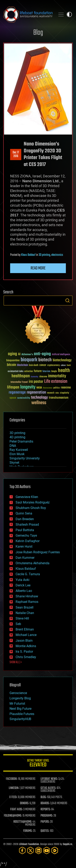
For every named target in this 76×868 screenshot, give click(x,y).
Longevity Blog (20, 698)
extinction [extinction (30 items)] (29, 372)
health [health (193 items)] (64, 371)
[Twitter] (30, 850)
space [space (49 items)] (13, 398)
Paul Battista (25, 530)
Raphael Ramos (27, 602)
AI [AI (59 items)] (19, 354)
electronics (57, 255)
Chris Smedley (26, 657)
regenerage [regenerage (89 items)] (17, 393)
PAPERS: (45, 822)
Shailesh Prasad (27, 525)
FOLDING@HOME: (13, 816)
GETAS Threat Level (38, 764)
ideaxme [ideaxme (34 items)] (43, 377)
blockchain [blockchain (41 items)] (22, 365)
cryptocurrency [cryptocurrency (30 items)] (54, 365)
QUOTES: (45, 831)
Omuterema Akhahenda (33, 563)
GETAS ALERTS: (48, 788)
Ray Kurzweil (19, 450)
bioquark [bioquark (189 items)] (29, 360)
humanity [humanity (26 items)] (35, 377)
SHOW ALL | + (16, 662)
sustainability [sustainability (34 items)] (24, 398)
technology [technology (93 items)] (39, 398)
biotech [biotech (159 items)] (45, 360)
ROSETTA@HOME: (23, 822)
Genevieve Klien (27, 497)
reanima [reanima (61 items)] (66, 388)
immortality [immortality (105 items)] (57, 376)
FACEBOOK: (12, 779)
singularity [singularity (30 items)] (65, 393)
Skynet (14, 463)
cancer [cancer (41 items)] (43, 365)
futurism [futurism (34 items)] (46, 372)
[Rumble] (55, 850)
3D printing (44, 255)
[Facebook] (22, 850)
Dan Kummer (25, 558)
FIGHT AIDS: (16, 809)
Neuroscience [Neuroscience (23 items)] (48, 388)
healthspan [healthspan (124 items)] (21, 376)
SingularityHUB (20, 719)
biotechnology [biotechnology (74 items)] (62, 360)
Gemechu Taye (26, 535)
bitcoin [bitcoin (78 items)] (11, 365)
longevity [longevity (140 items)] (28, 387)
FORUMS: (28, 831)
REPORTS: (46, 809)
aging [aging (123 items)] (12, 354)
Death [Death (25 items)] (69, 365)
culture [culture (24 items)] (63, 365)
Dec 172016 (16, 154)
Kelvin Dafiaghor (28, 541)
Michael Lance (26, 635)
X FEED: (13, 797)
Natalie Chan (25, 613)
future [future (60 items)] (38, 371)
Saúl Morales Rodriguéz (33, 502)
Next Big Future (20, 709)
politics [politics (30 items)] (57, 388)
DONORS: (24, 803)
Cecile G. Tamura (28, 574)
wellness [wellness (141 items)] (39, 403)
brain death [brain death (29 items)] (34, 365)
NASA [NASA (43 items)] (39, 388)
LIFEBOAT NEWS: (49, 779)
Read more (38, 268)
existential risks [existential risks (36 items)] (16, 372)
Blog (38, 33)
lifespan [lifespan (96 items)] (13, 387)
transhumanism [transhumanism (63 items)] (59, 398)
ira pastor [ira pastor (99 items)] (36, 382)
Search (67, 301)
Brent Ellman (25, 629)
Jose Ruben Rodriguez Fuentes (38, 552)
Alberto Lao (24, 591)
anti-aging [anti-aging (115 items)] (42, 354)
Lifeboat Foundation (29, 844)
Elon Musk (17, 454)
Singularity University (25, 458)
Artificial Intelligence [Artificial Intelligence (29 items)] (61, 355)
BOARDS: (45, 803)
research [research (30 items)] (51, 393)
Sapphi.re (67, 844)
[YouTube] (47, 850)
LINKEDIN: (14, 788)
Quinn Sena (24, 513)
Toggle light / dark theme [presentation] (69, 14)
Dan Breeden (25, 519)
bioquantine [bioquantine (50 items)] (13, 360)
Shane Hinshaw (27, 596)
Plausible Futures (22, 714)
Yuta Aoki (22, 580)
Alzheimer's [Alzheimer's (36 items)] (27, 355)
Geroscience (18, 693)
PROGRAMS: (47, 816)
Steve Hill (22, 618)
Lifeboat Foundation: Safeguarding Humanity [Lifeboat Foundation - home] (28, 14)
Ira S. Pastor (24, 652)
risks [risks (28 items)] (57, 393)
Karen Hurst (24, 546)
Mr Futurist (17, 704)
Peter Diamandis (21, 441)
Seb (18, 624)
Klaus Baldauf (28, 255)
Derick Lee (23, 585)
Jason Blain (24, 641)
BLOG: (43, 797)
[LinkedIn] (39, 850)
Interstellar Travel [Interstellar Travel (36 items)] (19, 382)
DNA (13, 446)
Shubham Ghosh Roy (31, 508)
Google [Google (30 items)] (54, 372)
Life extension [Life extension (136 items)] (56, 382)
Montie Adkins (26, 646)
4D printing (17, 437)
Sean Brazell (25, 607)
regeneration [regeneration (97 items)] (36, 392)
